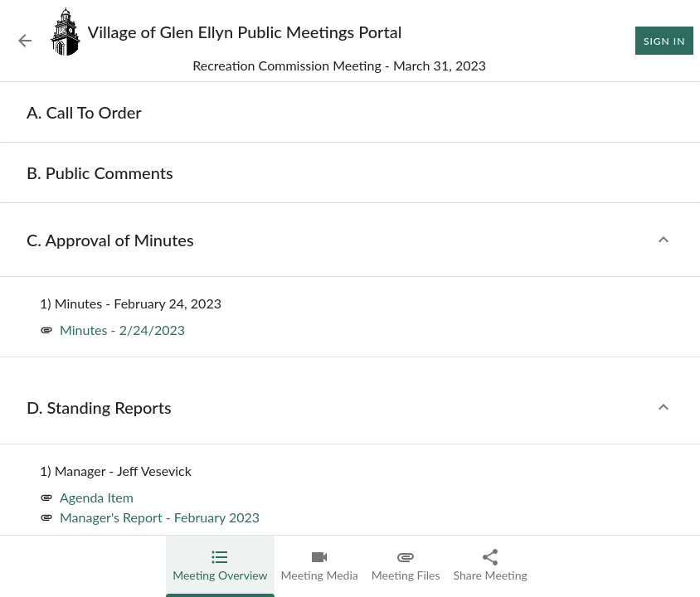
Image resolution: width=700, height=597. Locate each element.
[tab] (220, 566)
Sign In (664, 41)
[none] (84, 112)
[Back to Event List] (25, 41)
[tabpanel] (350, 340)
